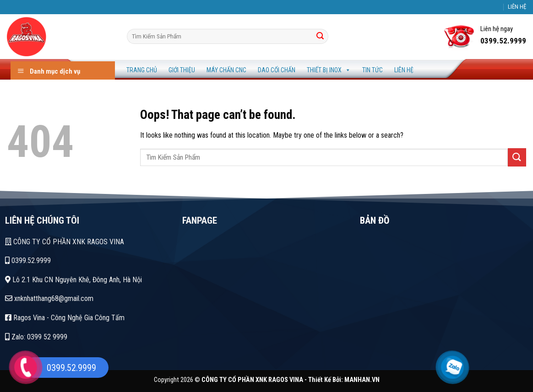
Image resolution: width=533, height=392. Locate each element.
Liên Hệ (404, 70)
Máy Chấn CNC (226, 70)
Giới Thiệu (182, 70)
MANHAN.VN (362, 380)
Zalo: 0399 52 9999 (36, 337)
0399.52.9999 (28, 260)
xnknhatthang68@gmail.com (49, 298)
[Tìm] (320, 37)
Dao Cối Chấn (277, 70)
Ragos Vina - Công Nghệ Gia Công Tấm (65, 318)
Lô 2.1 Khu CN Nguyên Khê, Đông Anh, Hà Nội (73, 280)
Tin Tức (373, 70)
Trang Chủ (142, 70)
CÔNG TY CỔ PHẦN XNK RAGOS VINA (65, 242)
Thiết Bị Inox (329, 70)
